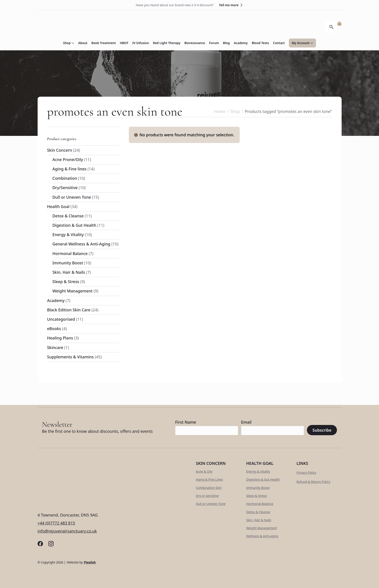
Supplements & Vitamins (71, 357)
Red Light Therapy (167, 43)
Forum (214, 43)
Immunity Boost (68, 263)
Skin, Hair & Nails (69, 272)
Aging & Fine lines (70, 169)
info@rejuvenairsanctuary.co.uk (67, 531)
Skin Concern (60, 150)
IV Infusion (141, 43)
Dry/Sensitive (65, 188)
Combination (65, 178)
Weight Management (73, 291)
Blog (226, 43)
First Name (186, 422)
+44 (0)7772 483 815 (56, 523)
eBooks (54, 329)
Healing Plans (60, 338)
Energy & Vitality (68, 235)
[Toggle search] (331, 27)
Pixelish (90, 562)
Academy (241, 43)
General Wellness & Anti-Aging (82, 244)
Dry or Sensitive (207, 496)
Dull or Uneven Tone (72, 197)
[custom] (40, 544)
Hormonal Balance (70, 253)
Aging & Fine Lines (209, 479)
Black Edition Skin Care (69, 310)
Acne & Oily (204, 471)
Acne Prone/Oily (68, 159)
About (83, 43)
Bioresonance (195, 43)
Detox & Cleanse (68, 216)
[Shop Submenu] (72, 43)
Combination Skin (209, 488)
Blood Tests (260, 43)
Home (220, 111)
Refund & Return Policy (313, 482)
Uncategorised (61, 319)
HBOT (124, 43)
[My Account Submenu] (311, 43)
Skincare (55, 347)
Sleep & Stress (66, 282)
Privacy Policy (306, 473)
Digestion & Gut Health (75, 225)
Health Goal (58, 206)
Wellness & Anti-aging (262, 536)
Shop (67, 43)
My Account (301, 43)
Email (246, 422)
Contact (279, 43)
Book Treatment (104, 43)
